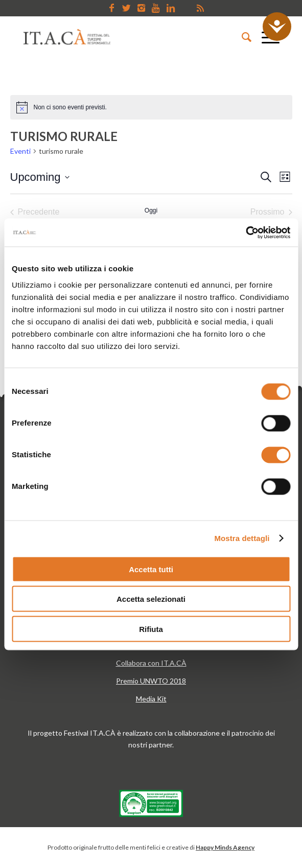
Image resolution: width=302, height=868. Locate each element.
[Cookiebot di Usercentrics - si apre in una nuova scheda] (246, 232)
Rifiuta (151, 629)
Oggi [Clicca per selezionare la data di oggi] (151, 210)
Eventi (20, 151)
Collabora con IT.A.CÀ (151, 663)
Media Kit (151, 699)
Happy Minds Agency (225, 847)
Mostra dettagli (242, 538)
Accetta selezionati (151, 599)
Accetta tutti (151, 569)
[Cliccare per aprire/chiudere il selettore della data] (40, 177)
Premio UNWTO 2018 (151, 681)
